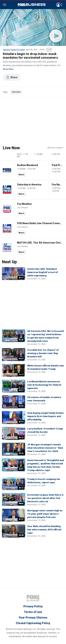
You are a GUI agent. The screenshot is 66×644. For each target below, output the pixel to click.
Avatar (58, 5)
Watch (21, 175)
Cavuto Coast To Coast (14, 50)
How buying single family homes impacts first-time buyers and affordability (45, 416)
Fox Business (32, 5)
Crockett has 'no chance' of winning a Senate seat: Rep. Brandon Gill (43, 353)
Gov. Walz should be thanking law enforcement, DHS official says (44, 530)
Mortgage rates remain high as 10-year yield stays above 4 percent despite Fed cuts (45, 514)
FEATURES (16, 92)
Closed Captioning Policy (33, 623)
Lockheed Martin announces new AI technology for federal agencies (44, 385)
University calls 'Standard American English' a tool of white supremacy (43, 272)
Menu (5, 5)
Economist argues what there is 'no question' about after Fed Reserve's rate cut (45, 498)
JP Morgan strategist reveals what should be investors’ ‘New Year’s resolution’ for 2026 (45, 448)
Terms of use (33, 612)
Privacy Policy (33, 606)
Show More (8, 69)
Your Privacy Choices (33, 618)
